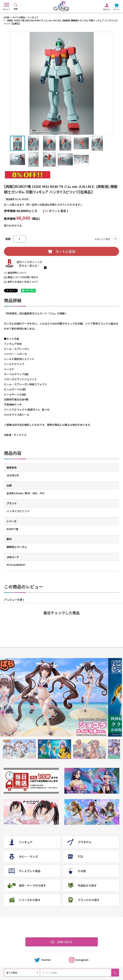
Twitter (43, 960)
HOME (7, 17)
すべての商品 (19, 17)
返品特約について (17, 273)
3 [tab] (90, 749)
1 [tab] (19, 749)
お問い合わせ (62, 942)
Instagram (79, 960)
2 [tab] (54, 749)
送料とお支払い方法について (23, 282)
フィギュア (33, 17)
